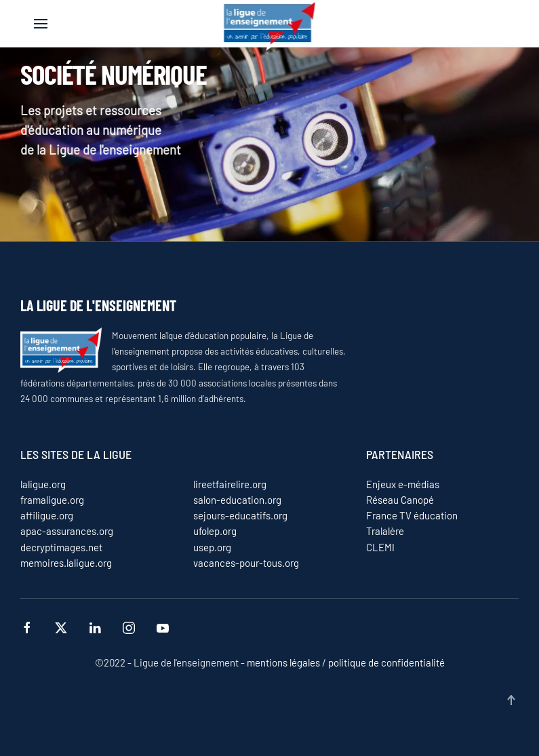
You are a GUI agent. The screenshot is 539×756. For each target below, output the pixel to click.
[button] (41, 24)
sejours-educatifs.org (240, 515)
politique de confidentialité (385, 662)
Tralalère (385, 531)
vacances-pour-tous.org (246, 563)
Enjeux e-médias (403, 484)
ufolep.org (215, 531)
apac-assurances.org (67, 531)
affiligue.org (47, 515)
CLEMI (380, 547)
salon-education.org (237, 500)
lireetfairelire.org (230, 484)
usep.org (212, 547)
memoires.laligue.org (66, 563)
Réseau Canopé (400, 500)
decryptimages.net (61, 547)
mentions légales (283, 662)
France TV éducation (412, 515)
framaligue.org (52, 500)
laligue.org (43, 484)
